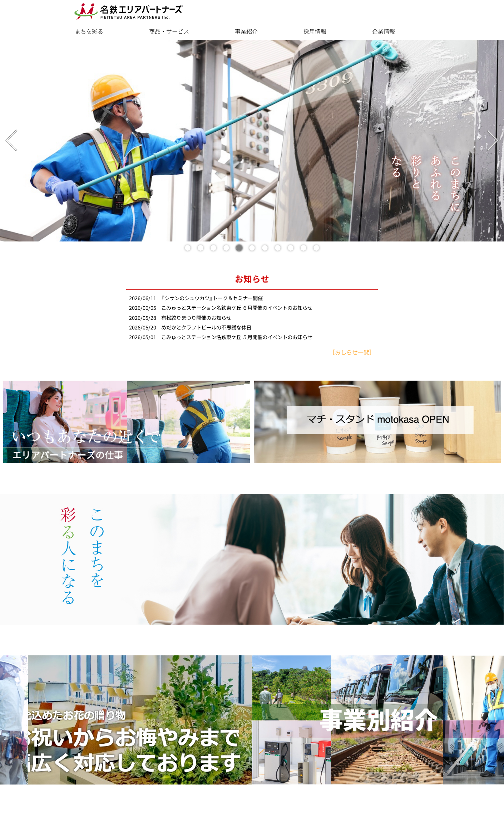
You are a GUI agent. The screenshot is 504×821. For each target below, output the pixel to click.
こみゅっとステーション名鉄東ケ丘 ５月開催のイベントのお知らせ (237, 337)
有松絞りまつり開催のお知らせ (196, 318)
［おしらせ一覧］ (352, 352)
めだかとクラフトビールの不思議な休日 (206, 328)
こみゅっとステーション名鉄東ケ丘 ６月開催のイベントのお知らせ (237, 308)
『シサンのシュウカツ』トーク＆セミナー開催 (212, 298)
